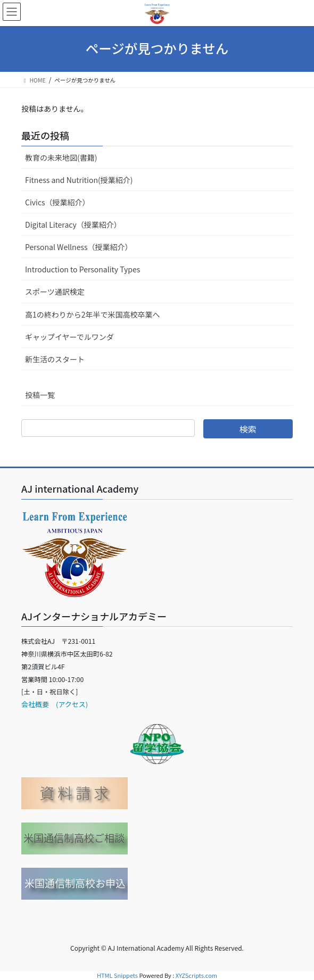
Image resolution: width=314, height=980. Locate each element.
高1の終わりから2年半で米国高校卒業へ (93, 314)
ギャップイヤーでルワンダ (69, 337)
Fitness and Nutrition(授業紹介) (79, 180)
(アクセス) (68, 704)
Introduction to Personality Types (82, 269)
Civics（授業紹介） (57, 202)
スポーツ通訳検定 (55, 292)
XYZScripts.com (196, 975)
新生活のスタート (55, 359)
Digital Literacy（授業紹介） (73, 225)
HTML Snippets (117, 975)
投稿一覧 (40, 395)
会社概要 (35, 704)
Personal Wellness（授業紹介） (79, 247)
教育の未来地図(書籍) (61, 157)
